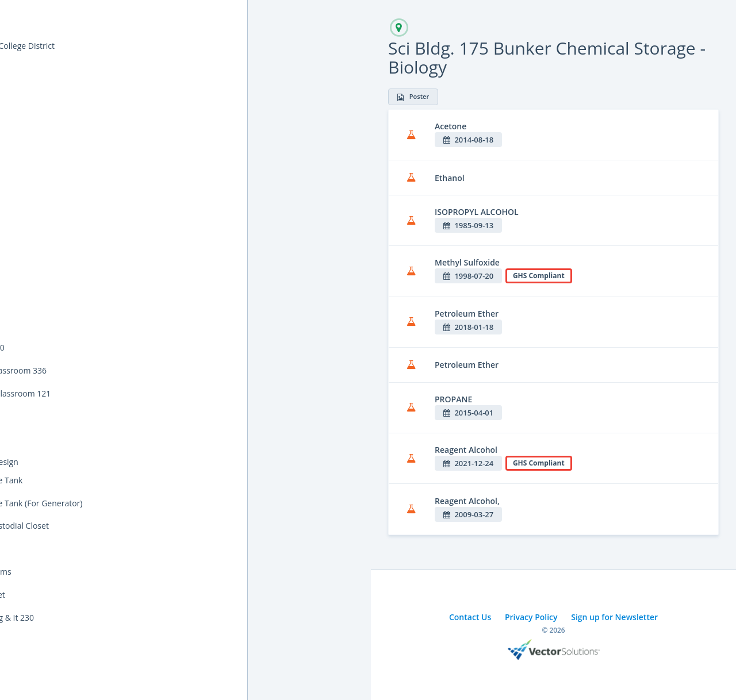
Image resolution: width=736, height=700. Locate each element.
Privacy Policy (531, 617)
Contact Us (470, 617)
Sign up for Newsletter (614, 617)
